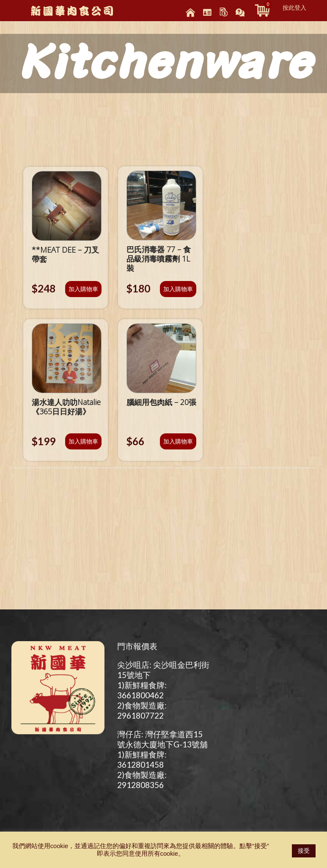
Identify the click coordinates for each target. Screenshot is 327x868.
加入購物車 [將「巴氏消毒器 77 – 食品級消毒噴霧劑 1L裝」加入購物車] (178, 289)
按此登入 (294, 8)
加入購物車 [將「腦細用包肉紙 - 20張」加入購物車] (178, 441)
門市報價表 (137, 646)
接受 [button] (304, 851)
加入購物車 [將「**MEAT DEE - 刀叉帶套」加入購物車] (83, 289)
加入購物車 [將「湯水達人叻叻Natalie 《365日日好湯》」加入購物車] (83, 441)
